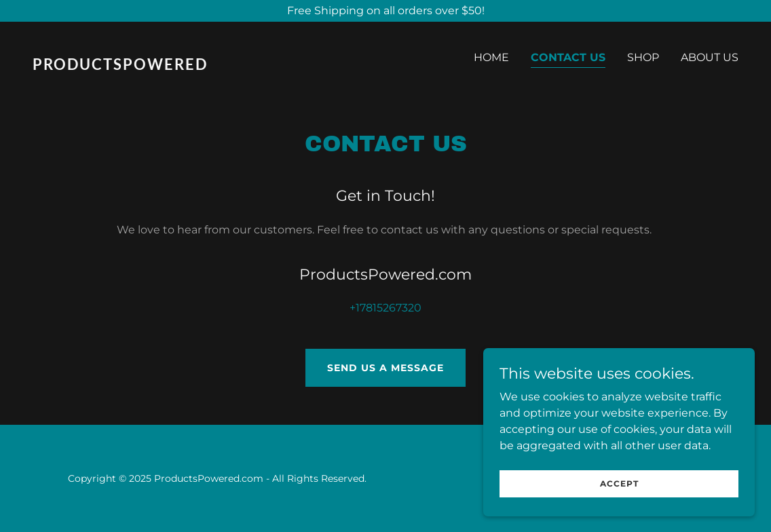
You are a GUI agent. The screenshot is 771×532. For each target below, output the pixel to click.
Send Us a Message (385, 368)
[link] (204, 66)
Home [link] (491, 57)
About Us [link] (710, 57)
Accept (619, 483)
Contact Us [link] (568, 57)
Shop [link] (643, 57)
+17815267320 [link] (385, 308)
